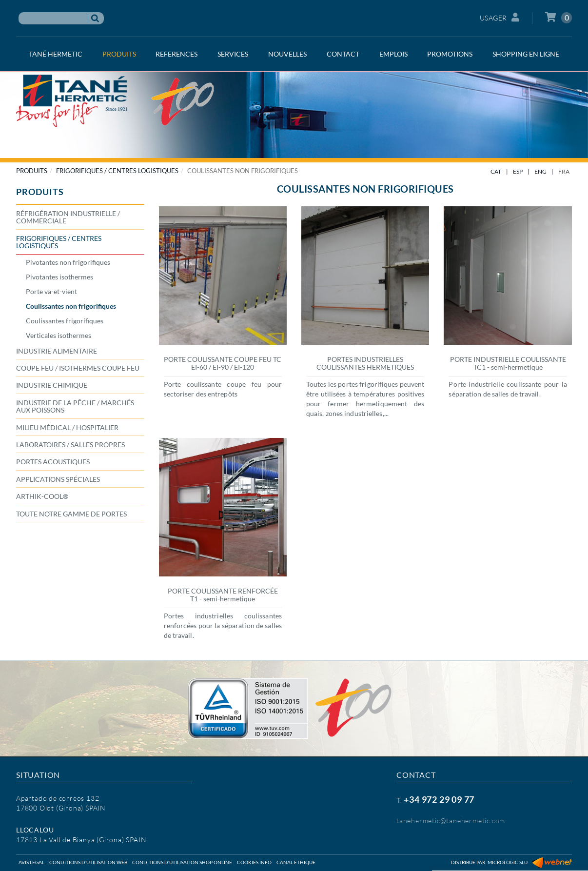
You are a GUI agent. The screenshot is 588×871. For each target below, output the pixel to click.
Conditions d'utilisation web (88, 862)
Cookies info (254, 862)
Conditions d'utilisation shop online (182, 862)
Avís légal (31, 862)
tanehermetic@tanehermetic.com (451, 821)
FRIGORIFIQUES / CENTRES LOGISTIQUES (117, 171)
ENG (540, 171)
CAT (496, 171)
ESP (518, 171)
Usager (500, 17)
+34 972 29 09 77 (439, 799)
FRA (564, 171)
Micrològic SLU (508, 862)
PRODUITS (32, 171)
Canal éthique (296, 862)
